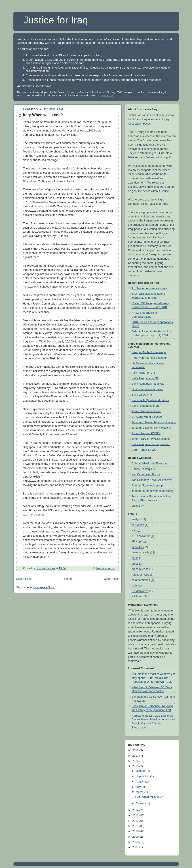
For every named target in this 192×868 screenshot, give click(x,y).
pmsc (135, 558)
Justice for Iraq (56, 20)
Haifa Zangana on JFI (145, 378)
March (140, 792)
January (141, 803)
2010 (136, 831)
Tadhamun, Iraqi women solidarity (153, 491)
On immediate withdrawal (148, 389)
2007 (136, 847)
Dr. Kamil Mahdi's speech (148, 417)
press (135, 564)
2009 (136, 837)
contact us (107, 95)
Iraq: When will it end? (43, 115)
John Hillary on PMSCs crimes (151, 439)
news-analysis (140, 553)
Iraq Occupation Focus (146, 474)
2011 (136, 826)
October (141, 771)
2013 (136, 816)
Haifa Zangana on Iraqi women (151, 444)
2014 (136, 810)
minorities (138, 547)
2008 (136, 842)
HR (134, 531)
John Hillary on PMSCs (146, 433)
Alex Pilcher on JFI (143, 373)
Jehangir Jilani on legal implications (154, 422)
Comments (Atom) (45, 587)
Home (68, 579)
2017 (136, 756)
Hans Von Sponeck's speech (150, 358)
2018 (136, 750)
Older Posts (111, 579)
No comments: (106, 568)
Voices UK (138, 506)
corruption (138, 525)
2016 (136, 761)
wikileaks (137, 597)
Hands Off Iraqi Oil (143, 469)
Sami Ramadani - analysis (148, 384)
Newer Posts (24, 579)
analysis (137, 520)
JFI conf (137, 542)
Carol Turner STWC (144, 450)
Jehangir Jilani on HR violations (151, 428)
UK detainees (140, 591)
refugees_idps (140, 575)
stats (135, 586)
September (143, 776)
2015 (136, 766)
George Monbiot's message (149, 352)
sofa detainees (141, 580)
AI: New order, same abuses (149, 288)
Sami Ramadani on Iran (146, 406)
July (139, 787)
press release (140, 569)
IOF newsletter (141, 536)
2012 (136, 821)
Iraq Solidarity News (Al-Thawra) (152, 480)
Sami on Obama (142, 395)
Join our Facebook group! (148, 486)
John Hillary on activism (146, 411)
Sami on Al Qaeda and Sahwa (150, 400)
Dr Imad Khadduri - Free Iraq (150, 463)
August (140, 782)
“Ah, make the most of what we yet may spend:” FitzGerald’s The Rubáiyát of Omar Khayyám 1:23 (153, 678)
